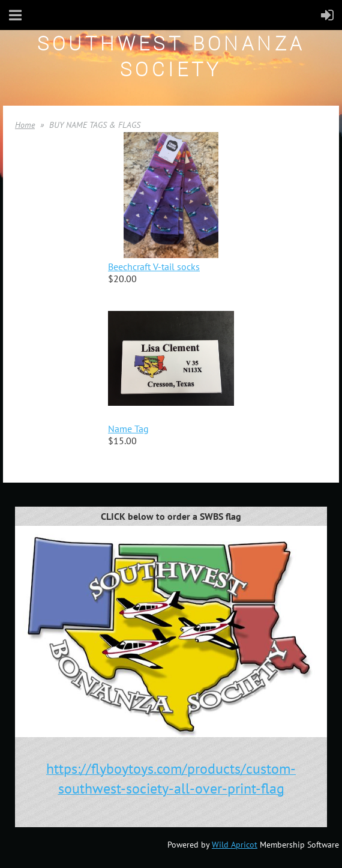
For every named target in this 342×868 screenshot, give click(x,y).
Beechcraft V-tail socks (154, 267)
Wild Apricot (235, 845)
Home (25, 125)
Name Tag (128, 429)
